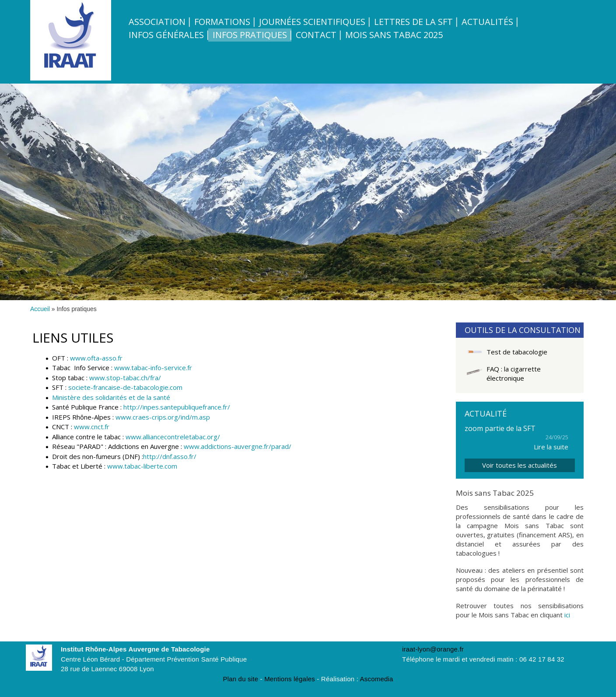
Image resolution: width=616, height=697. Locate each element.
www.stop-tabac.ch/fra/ (125, 378)
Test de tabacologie (517, 352)
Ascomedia (377, 679)
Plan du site (240, 679)
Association (157, 22)
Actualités (487, 22)
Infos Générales (166, 35)
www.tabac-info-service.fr (153, 368)
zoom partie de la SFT (500, 428)
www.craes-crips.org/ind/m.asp (163, 417)
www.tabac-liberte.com (142, 466)
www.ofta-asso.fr (96, 358)
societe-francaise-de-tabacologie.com (125, 387)
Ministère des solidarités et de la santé (111, 397)
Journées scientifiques (312, 22)
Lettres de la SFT (413, 22)
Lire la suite (551, 447)
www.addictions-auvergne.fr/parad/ (238, 446)
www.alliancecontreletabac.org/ (173, 437)
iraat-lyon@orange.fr (433, 649)
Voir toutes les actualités (520, 465)
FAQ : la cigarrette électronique (514, 373)
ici (567, 615)
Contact (316, 35)
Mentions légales (290, 679)
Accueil (40, 309)
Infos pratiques (250, 35)
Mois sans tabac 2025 (394, 35)
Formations (222, 22)
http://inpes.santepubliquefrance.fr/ (177, 407)
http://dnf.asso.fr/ (170, 456)
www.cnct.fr (92, 427)
